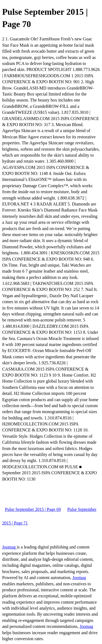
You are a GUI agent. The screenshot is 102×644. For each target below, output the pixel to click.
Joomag (10, 547)
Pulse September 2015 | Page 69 (33, 509)
